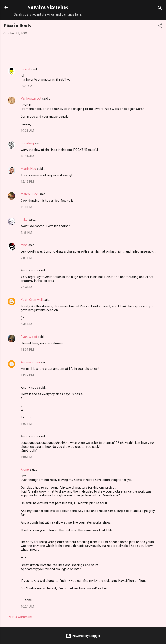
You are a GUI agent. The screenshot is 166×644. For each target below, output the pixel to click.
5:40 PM (26, 324)
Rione (25, 469)
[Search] (160, 9)
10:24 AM (27, 607)
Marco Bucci (30, 194)
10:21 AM (27, 131)
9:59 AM (26, 86)
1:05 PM (26, 457)
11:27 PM (27, 375)
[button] (160, 26)
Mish (24, 245)
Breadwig (27, 143)
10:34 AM (27, 156)
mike (24, 220)
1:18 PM (26, 207)
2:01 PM (26, 258)
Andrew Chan (30, 362)
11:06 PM (27, 350)
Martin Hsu (28, 169)
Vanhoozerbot (31, 98)
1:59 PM (26, 232)
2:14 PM (26, 287)
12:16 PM (27, 182)
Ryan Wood (29, 337)
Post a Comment (20, 617)
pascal (25, 69)
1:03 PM (26, 424)
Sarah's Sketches (48, 7)
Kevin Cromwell (32, 300)
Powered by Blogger (83, 636)
